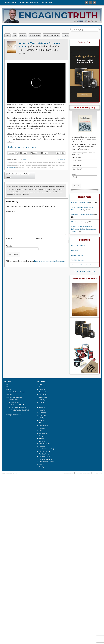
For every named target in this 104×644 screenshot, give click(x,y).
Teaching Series (35, 35)
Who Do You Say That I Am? (20, 410)
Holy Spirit (42, 407)
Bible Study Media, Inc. (79, 246)
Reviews (42, 438)
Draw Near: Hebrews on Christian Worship (18, 175)
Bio (15, 35)
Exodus (41, 402)
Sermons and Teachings (14, 397)
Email (39, 239)
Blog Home (75, 251)
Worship (41, 467)
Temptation (42, 446)
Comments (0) (61, 159)
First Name (76, 158)
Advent (41, 384)
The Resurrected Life (46, 457)
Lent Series (42, 415)
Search (71, 30)
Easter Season (44, 397)
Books (25, 159)
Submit (76, 186)
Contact (66, 35)
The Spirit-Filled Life (45, 459)
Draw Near (42, 395)
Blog (8, 387)
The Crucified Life (44, 451)
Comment (12, 153)
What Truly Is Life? (77, 222)
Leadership (42, 413)
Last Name (76, 166)
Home (7, 35)
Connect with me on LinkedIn (94, 2)
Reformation (43, 433)
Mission (41, 420)
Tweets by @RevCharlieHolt (85, 271)
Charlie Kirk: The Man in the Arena (82, 215)
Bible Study (42, 387)
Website (9, 246)
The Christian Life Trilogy (47, 449)
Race (40, 431)
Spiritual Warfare (44, 444)
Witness (41, 464)
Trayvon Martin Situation (47, 462)
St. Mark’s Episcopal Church (29, 2)
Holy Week (42, 410)
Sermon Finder (13, 400)
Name (9, 239)
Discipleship (43, 392)
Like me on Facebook (91, 2)
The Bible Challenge (10, 2)
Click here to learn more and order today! (22, 147)
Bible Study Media (47, 2)
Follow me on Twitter (87, 2)
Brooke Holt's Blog (77, 255)
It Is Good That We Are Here (80, 203)
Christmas (42, 389)
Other (41, 423)
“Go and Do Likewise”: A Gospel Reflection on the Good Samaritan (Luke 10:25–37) (84, 229)
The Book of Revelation (18, 407)
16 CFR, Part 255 (11, 167)
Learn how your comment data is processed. (50, 261)
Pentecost (42, 428)
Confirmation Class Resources (20, 405)
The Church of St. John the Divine (82, 265)
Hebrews (42, 405)
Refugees (42, 436)
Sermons (23, 35)
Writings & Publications (51, 35)
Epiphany (42, 400)
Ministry (41, 418)
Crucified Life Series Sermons (16, 392)
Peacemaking (43, 426)
